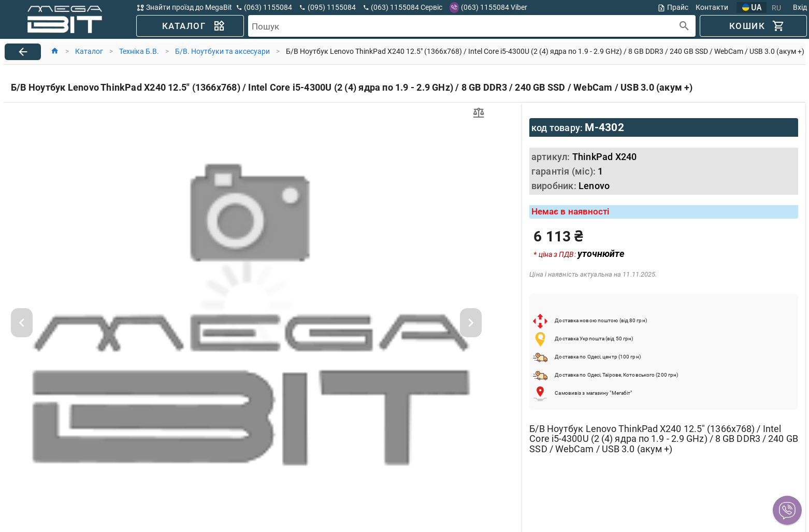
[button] (787, 510)
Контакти (712, 7)
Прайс (673, 8)
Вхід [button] (800, 7)
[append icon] (684, 26)
